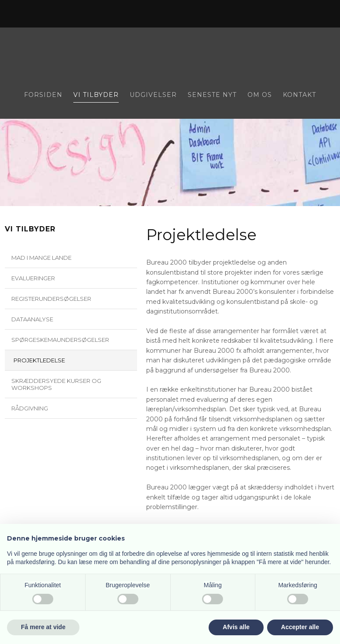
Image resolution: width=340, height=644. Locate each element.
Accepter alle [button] (300, 627)
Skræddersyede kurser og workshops (56, 384)
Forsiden (43, 95)
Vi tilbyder (96, 95)
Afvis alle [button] (236, 627)
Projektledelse (39, 360)
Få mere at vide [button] (43, 627)
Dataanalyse (32, 319)
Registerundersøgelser (51, 299)
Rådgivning (30, 408)
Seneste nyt (212, 95)
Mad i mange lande (41, 258)
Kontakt (299, 95)
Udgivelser (153, 95)
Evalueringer (33, 278)
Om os (260, 95)
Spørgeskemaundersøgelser (60, 340)
